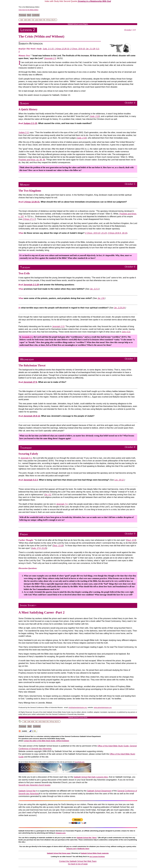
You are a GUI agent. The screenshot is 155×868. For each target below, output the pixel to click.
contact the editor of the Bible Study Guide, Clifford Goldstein (46, 741)
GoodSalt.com (79, 762)
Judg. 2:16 (82, 138)
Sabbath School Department (99, 791)
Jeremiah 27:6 (30, 382)
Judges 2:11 (24, 132)
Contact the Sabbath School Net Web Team (78, 861)
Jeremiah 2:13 (58, 326)
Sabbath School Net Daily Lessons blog (91, 777)
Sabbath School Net (27, 791)
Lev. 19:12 (119, 480)
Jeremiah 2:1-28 (31, 285)
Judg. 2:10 (95, 116)
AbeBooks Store (83, 849)
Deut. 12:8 (131, 540)
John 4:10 (126, 332)
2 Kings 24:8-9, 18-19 (117, 233)
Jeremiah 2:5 (27, 337)
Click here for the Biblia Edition (29, 10)
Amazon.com (61, 833)
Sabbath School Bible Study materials (95, 853)
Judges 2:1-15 (30, 123)
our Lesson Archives (97, 857)
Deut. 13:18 (58, 546)
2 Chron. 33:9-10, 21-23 (96, 233)
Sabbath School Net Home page (59, 853)
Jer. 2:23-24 (119, 308)
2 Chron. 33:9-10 (77, 49)
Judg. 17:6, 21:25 (39, 548)
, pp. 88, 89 (32, 160)
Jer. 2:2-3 (94, 289)
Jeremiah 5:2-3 (31, 480)
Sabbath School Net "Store (87, 838)
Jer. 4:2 (48, 495)
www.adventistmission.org (103, 707)
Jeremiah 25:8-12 (32, 416)
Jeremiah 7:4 (62, 504)
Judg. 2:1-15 (48, 49)
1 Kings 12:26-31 (62, 49)
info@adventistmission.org (78, 707)
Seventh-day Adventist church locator (34, 785)
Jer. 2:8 (101, 298)
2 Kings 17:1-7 (29, 219)
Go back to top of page (78, 864)
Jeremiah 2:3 (50, 58)
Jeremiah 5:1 (26, 458)
